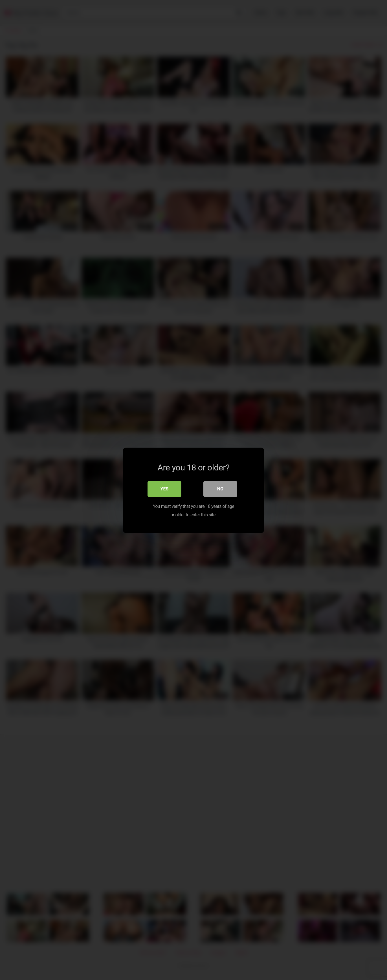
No (220, 489)
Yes (165, 489)
